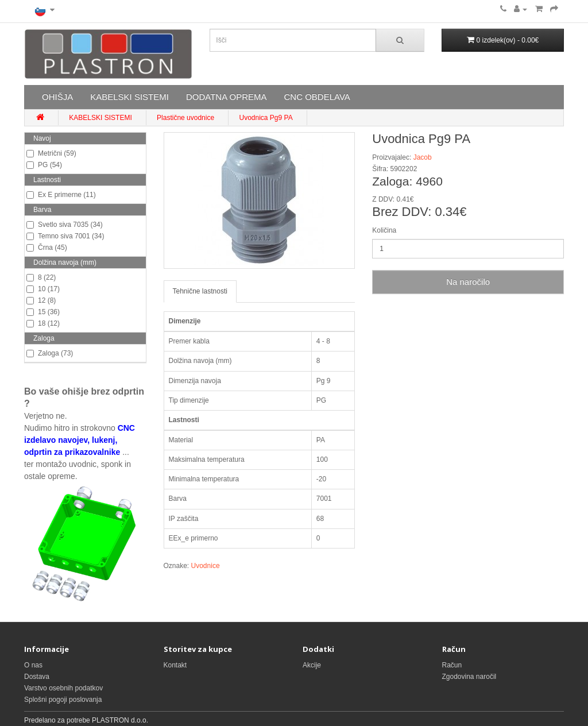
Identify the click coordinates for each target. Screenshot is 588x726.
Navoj (42, 138)
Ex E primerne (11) (61, 195)
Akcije (312, 665)
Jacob (423, 157)
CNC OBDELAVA (317, 97)
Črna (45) (47, 248)
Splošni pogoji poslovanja (63, 700)
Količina (384, 230)
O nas (33, 665)
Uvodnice (206, 566)
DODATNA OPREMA (227, 97)
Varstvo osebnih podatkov (63, 688)
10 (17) (43, 289)
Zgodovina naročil (469, 677)
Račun (452, 665)
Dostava (37, 677)
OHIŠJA (57, 97)
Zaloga (44, 338)
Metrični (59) (51, 153)
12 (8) (41, 300)
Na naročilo (468, 282)
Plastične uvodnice (185, 118)
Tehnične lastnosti (200, 291)
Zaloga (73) (50, 353)
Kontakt (175, 665)
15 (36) (43, 312)
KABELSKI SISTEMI (129, 97)
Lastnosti (47, 180)
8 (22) (41, 277)
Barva (42, 210)
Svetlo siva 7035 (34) (65, 225)
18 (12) (43, 323)
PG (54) (44, 165)
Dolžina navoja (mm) (65, 262)
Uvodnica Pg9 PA (266, 118)
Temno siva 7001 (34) (65, 236)
